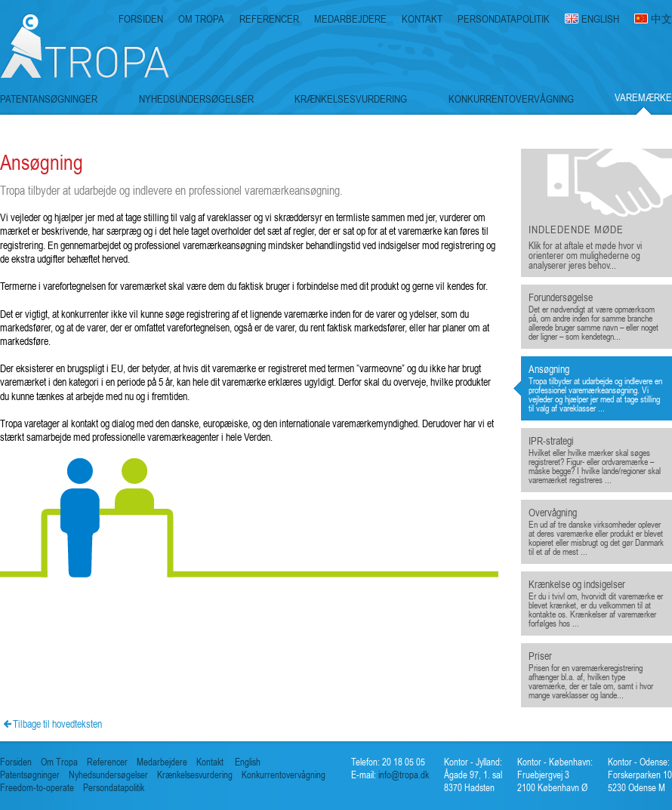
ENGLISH (600, 19)
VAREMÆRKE (643, 98)
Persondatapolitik (114, 788)
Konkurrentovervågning (284, 775)
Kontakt (210, 762)
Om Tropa (59, 762)
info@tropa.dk (402, 775)
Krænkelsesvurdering (195, 775)
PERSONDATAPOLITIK (504, 19)
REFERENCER (269, 19)
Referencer (107, 762)
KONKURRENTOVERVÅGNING (511, 99)
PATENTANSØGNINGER (49, 99)
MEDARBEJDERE (350, 19)
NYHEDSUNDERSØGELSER (196, 99)
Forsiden (16, 762)
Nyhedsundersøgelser (108, 775)
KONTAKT (422, 19)
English (248, 762)
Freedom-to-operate (37, 788)
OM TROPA (201, 19)
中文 (661, 19)
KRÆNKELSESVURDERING (351, 99)
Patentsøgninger (30, 775)
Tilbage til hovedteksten (57, 724)
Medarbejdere (162, 762)
